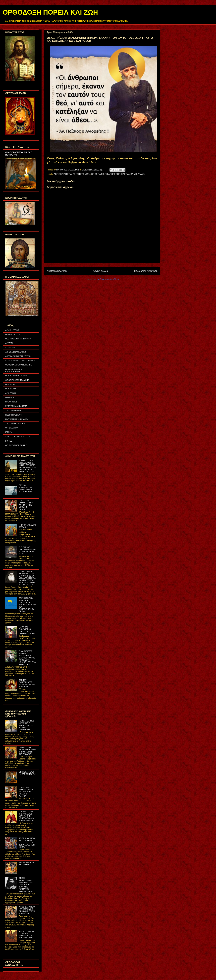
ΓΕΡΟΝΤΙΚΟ (11, 389)
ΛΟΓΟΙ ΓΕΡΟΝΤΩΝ (81, 174)
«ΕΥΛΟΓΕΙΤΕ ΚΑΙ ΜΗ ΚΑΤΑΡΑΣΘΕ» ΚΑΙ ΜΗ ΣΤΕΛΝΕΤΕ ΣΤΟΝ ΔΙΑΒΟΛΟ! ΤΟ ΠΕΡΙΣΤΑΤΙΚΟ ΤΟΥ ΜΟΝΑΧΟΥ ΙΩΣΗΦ (27, 466)
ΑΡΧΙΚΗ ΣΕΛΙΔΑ (12, 330)
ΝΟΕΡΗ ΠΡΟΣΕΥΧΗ (14, 415)
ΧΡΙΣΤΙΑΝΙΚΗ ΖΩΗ (13, 410)
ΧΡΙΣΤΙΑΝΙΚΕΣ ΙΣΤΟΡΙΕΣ (16, 424)
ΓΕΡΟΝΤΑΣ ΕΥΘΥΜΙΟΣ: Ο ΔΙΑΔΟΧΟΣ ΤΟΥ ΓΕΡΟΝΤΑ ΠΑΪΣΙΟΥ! (27, 630)
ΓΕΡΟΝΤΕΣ (10, 384)
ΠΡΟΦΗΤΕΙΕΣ (11, 402)
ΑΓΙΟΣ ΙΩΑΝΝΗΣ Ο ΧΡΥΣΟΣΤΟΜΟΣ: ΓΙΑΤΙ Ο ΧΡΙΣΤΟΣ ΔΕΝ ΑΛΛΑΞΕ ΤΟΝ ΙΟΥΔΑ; (27, 843)
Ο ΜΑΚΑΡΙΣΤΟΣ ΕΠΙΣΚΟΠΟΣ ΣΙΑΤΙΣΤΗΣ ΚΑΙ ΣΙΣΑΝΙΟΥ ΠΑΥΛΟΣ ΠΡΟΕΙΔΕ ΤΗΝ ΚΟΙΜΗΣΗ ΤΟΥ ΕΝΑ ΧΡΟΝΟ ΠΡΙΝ (27, 658)
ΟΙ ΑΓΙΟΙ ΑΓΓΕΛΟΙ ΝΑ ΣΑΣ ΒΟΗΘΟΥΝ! (27, 773)
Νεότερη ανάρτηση (57, 271)
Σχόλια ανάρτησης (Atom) (108, 279)
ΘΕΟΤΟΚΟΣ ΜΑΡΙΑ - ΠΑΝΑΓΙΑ (18, 339)
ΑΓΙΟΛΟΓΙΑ (10, 348)
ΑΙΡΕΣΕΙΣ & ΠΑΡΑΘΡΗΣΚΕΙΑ (18, 437)
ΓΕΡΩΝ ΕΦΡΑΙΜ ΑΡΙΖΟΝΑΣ (17, 376)
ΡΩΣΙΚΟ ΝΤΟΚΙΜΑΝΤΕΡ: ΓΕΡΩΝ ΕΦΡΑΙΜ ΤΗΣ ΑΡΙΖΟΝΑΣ (26, 489)
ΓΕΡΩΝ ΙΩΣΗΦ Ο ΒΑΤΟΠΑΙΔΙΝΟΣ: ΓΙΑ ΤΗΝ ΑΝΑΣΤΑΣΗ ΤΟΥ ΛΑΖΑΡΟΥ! (27, 751)
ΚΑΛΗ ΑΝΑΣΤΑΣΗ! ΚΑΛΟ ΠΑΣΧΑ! (27, 864)
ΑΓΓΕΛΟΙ (9, 343)
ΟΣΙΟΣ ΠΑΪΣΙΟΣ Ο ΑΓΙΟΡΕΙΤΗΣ (106, 174)
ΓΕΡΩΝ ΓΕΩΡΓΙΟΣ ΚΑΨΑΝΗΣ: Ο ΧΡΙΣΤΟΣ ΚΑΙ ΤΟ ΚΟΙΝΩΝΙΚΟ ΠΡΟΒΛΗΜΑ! (27, 725)
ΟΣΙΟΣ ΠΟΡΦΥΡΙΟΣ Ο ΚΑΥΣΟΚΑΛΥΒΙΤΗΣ (15, 370)
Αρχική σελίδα (101, 271)
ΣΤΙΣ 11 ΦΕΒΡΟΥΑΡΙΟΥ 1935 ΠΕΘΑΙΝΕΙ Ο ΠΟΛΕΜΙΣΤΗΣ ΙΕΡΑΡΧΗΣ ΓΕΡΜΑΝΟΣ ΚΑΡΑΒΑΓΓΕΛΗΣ (26, 885)
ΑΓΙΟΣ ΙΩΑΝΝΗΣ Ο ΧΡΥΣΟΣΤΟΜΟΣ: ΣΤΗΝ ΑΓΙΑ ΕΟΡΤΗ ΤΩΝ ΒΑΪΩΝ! (27, 910)
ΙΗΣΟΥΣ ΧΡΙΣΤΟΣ (13, 334)
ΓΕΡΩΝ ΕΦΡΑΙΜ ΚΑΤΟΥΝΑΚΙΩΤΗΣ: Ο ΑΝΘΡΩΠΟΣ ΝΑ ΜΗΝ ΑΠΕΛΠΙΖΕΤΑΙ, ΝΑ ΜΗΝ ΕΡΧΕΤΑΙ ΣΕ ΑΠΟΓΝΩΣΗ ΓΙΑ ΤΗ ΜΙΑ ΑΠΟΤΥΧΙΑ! (27, 578)
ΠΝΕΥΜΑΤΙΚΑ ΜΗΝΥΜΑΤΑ (16, 419)
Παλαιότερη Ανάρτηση (146, 271)
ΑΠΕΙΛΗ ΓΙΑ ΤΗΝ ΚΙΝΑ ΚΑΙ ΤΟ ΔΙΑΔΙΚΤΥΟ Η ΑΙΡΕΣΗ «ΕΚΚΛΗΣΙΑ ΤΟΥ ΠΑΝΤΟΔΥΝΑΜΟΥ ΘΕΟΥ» (27, 605)
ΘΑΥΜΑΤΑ (10, 397)
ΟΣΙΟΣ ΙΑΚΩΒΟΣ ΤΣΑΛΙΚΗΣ (17, 380)
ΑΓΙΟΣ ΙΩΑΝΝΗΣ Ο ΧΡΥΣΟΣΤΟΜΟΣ (21, 360)
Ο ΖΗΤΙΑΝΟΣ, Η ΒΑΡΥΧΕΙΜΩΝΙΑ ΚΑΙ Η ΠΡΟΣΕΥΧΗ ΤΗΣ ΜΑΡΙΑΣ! (27, 551)
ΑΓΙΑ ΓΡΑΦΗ (11, 393)
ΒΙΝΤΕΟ (9, 441)
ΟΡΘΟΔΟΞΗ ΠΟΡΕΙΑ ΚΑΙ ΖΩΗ (50, 12)
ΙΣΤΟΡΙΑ (9, 432)
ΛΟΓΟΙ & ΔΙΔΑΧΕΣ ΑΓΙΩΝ (16, 352)
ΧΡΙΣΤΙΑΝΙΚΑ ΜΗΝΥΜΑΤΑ (133, 174)
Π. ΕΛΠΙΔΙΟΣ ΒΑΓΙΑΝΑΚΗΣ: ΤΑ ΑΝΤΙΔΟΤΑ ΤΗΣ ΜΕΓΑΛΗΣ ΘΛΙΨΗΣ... (26, 505)
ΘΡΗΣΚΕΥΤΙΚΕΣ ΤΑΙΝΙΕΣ (16, 445)
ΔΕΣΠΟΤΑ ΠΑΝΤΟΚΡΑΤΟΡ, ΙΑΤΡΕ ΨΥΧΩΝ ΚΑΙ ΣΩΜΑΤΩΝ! (27, 683)
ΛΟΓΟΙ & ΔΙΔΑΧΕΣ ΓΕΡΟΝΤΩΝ (18, 356)
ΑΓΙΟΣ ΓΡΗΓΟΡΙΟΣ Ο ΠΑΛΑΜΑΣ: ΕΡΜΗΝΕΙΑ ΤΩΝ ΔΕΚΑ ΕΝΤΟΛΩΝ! (27, 935)
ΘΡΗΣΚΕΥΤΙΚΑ (12, 428)
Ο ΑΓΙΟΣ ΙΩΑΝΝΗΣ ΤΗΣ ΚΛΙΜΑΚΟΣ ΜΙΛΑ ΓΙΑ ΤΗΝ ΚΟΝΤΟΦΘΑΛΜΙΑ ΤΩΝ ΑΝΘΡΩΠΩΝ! (27, 816)
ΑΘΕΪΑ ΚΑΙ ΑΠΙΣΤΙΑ (63, 174)
